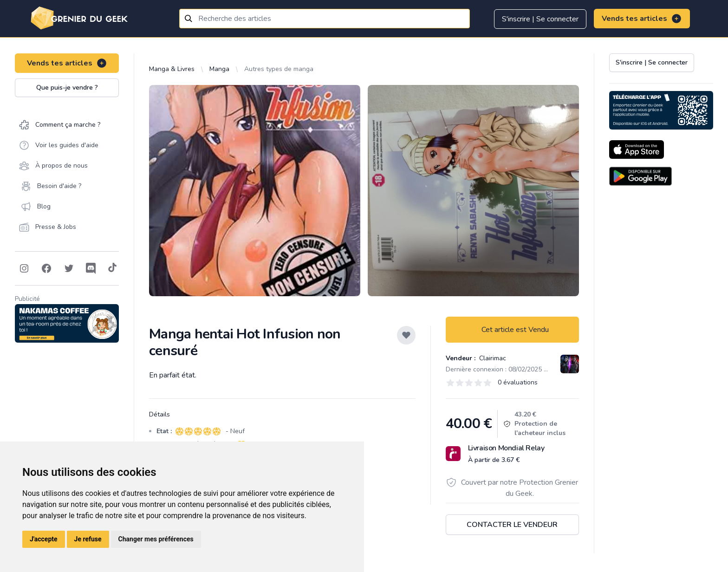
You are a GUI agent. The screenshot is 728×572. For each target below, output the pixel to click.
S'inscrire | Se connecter (540, 19)
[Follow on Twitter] (69, 268)
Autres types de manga (279, 69)
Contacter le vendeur (512, 525)
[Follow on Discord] (91, 268)
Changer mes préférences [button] (156, 539)
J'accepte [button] (44, 539)
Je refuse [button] (88, 539)
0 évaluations (518, 382)
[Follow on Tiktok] (112, 268)
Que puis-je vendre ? (67, 88)
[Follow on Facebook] (46, 268)
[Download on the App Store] (637, 149)
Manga (219, 69)
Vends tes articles (642, 19)
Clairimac (492, 358)
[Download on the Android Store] (640, 176)
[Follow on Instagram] (24, 268)
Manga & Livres (172, 69)
